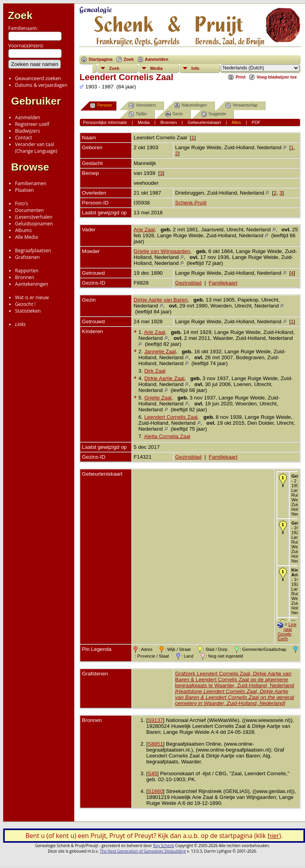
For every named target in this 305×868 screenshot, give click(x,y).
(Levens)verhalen (34, 217)
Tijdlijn (138, 114)
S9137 (155, 720)
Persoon (101, 106)
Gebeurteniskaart (204, 122)
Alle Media (26, 237)
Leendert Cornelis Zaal (171, 417)
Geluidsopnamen (34, 224)
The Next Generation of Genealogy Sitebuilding (143, 851)
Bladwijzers (27, 131)
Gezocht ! (25, 304)
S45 (152, 773)
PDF (256, 122)
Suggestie (214, 114)
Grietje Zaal (158, 398)
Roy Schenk (164, 846)
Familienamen (31, 183)
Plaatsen (24, 190)
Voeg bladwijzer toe (277, 77)
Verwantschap (242, 106)
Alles (236, 122)
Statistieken (28, 311)
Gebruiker (36, 101)
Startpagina (101, 59)
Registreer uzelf (32, 124)
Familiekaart (223, 283)
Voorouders (142, 106)
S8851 (155, 744)
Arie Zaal (144, 230)
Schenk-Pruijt (191, 203)
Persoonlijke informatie (105, 122)
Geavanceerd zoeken (38, 78)
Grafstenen (27, 257)
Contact (24, 138)
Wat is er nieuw (32, 297)
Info (195, 68)
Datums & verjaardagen (41, 85)
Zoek (20, 15)
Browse (30, 167)
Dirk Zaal (155, 371)
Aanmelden (28, 117)
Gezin (174, 114)
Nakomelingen (191, 106)
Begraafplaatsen (33, 250)
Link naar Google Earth (287, 632)
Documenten (29, 210)
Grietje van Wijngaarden (162, 251)
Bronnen (25, 277)
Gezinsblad (188, 283)
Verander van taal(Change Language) (36, 148)
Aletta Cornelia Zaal (167, 436)
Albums (23, 230)
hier (273, 836)
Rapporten (27, 271)
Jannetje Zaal (160, 352)
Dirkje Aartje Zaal (164, 378)
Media (156, 68)
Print (240, 77)
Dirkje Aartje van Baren (160, 300)
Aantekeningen (32, 284)
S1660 (155, 791)
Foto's (22, 203)
